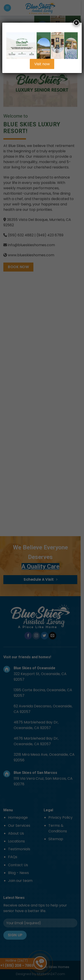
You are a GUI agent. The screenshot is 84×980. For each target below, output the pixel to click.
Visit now (42, 64)
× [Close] (76, 23)
